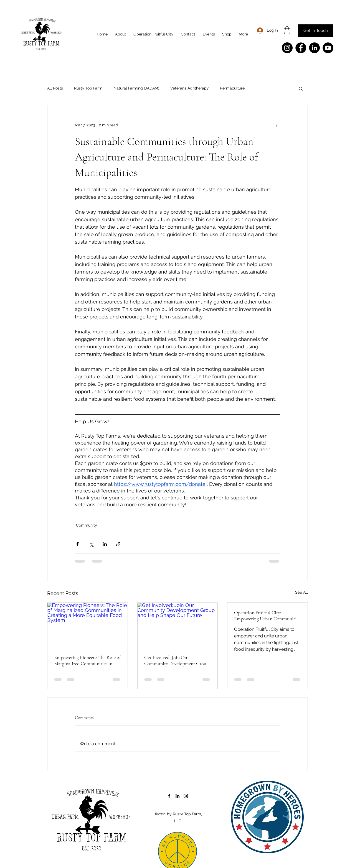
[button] (287, 30)
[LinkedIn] (314, 48)
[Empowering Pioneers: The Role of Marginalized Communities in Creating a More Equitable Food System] (88, 625)
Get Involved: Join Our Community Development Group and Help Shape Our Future (177, 660)
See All (301, 592)
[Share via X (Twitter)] (91, 544)
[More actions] (277, 125)
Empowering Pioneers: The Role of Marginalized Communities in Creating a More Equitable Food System (87, 660)
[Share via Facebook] (78, 544)
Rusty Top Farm (88, 88)
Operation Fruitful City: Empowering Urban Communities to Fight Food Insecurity (267, 616)
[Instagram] (287, 48)
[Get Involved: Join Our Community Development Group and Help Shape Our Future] (178, 625)
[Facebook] (301, 48)
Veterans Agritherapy (190, 88)
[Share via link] (118, 544)
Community (87, 525)
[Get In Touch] (315, 31)
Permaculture (232, 88)
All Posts (55, 88)
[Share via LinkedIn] (105, 544)
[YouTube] (328, 48)
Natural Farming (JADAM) (136, 88)
